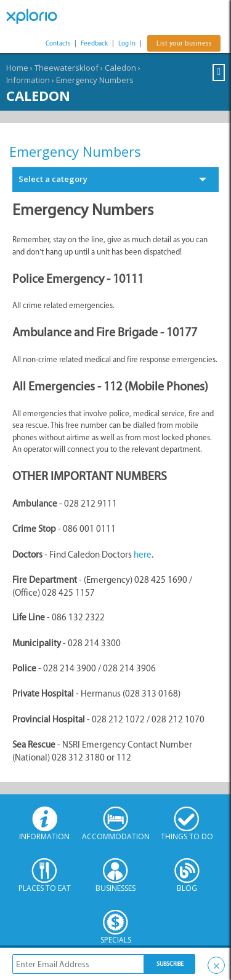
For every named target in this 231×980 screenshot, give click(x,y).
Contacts (58, 43)
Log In (127, 43)
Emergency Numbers (95, 80)
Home (17, 68)
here (143, 555)
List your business (184, 43)
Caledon (120, 68)
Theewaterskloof (67, 68)
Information (28, 80)
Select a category (53, 179)
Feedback (94, 43)
